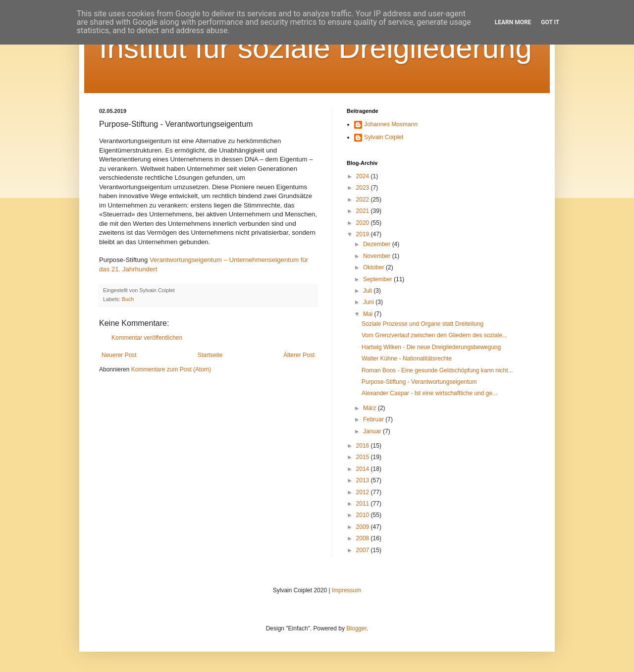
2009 (364, 527)
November (378, 256)
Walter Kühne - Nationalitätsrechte (407, 359)
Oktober (374, 267)
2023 (364, 188)
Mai (369, 314)
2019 (364, 234)
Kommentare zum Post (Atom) (171, 369)
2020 (364, 223)
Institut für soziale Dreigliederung (316, 48)
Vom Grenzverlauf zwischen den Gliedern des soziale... (434, 335)
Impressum (346, 590)
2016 (364, 446)
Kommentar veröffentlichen (147, 338)
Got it (550, 22)
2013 (364, 480)
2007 (364, 550)
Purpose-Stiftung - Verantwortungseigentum (419, 382)
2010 (364, 515)
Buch (128, 299)
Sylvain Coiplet (384, 137)
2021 (364, 211)
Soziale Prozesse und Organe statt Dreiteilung (423, 324)
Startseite (210, 355)
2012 (364, 492)
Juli (368, 291)
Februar (374, 419)
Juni (369, 302)
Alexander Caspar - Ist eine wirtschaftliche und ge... (429, 393)
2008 (364, 538)
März (370, 408)
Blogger (356, 628)
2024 (364, 176)
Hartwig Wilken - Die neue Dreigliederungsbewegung (431, 347)
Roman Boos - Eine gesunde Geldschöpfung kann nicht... (437, 370)
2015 (364, 457)
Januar (373, 431)
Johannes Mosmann (391, 124)
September (378, 279)
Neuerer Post (119, 355)
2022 (364, 200)
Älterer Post (299, 355)
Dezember (378, 244)
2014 (364, 469)
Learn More (513, 22)
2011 (364, 504)
